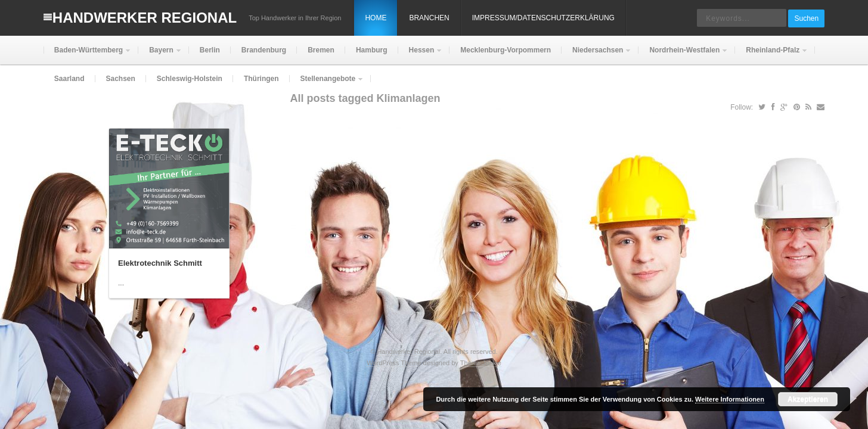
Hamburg (372, 50)
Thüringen (261, 79)
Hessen (421, 55)
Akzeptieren (808, 399)
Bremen (321, 50)
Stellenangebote (327, 84)
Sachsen (121, 79)
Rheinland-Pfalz (771, 55)
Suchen (806, 18)
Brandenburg (264, 50)
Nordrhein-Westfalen (683, 55)
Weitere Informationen (730, 399)
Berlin (210, 50)
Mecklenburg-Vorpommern (506, 50)
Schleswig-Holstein (190, 79)
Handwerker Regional (145, 18)
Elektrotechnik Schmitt (160, 263)
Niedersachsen (596, 55)
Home (376, 18)
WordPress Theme (394, 363)
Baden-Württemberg (87, 55)
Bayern (160, 55)
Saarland (69, 79)
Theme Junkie (481, 363)
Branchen (429, 18)
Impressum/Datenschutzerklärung (543, 18)
